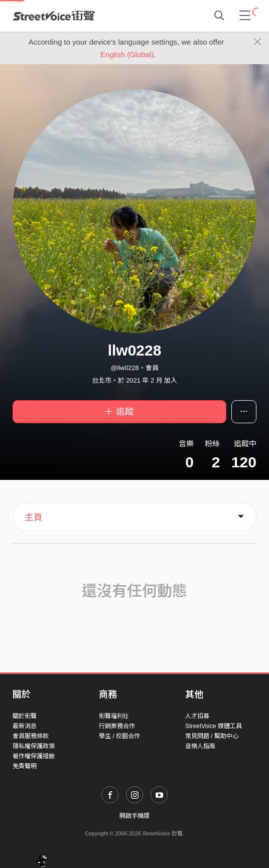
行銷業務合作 (117, 726)
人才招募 (197, 716)
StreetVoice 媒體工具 (214, 726)
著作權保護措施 (34, 756)
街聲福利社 (114, 716)
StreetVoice (54, 16)
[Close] (258, 42)
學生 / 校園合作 (119, 736)
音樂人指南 (200, 746)
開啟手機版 (134, 816)
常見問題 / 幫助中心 (212, 736)
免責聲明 (25, 766)
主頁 (34, 517)
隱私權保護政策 (34, 746)
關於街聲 (25, 716)
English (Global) (127, 54)
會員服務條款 (31, 736)
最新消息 (25, 726)
